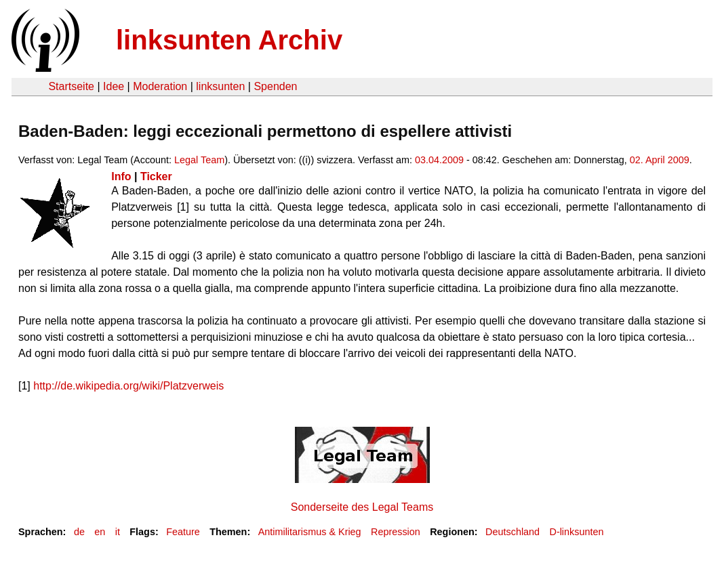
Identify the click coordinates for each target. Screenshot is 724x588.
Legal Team (199, 160)
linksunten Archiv (229, 40)
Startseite (71, 86)
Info (121, 176)
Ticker (156, 176)
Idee (114, 86)
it (118, 532)
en (100, 532)
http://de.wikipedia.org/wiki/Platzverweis (128, 386)
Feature (183, 532)
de (79, 532)
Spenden (275, 86)
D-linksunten (576, 532)
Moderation (160, 86)
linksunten (220, 86)
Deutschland (512, 532)
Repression (396, 532)
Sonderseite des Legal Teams (362, 507)
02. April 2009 (660, 160)
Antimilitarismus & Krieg (310, 532)
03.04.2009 (439, 160)
